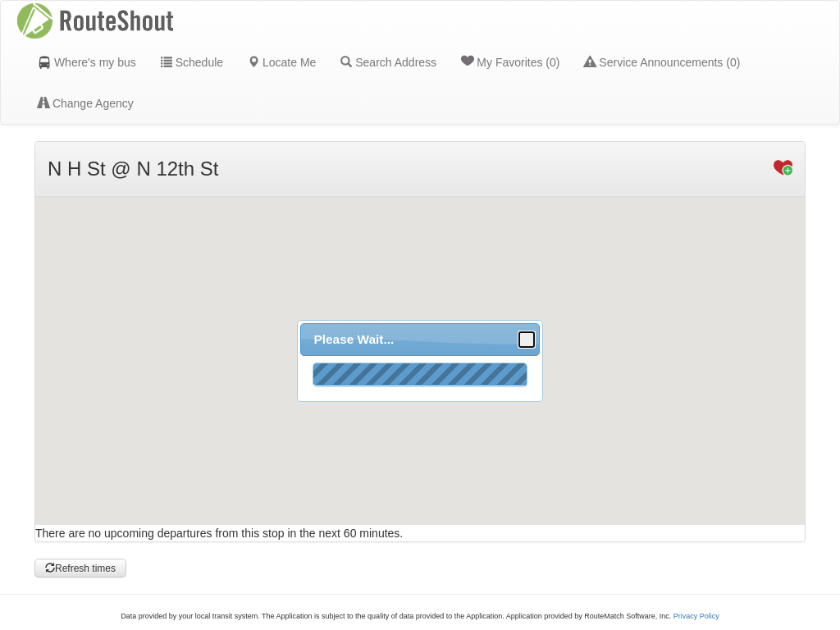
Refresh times (80, 568)
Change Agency (86, 103)
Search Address (388, 62)
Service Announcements (662, 62)
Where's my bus (87, 62)
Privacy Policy (696, 616)
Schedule (192, 62)
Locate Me (282, 62)
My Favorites (510, 62)
